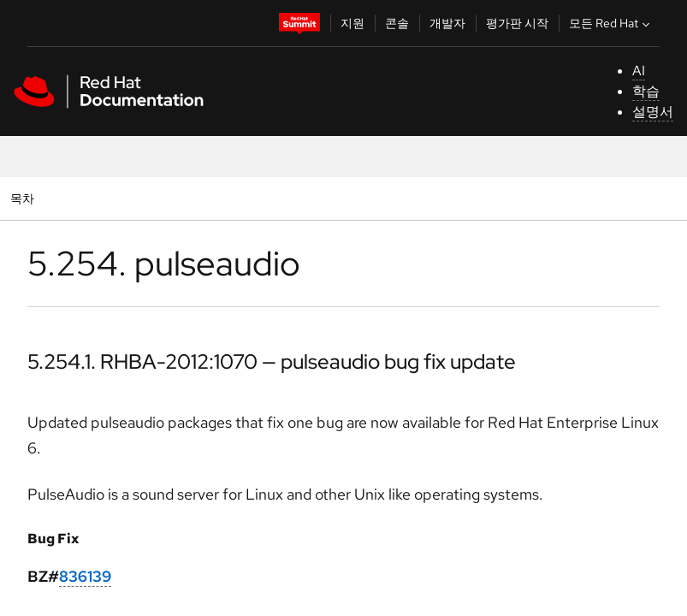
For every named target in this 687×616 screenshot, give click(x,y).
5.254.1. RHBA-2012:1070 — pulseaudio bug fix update (272, 361)
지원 (352, 23)
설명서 (653, 112)
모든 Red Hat (611, 23)
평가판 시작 (517, 23)
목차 (24, 198)
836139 (85, 576)
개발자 (447, 23)
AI (639, 71)
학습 (646, 91)
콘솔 (397, 23)
